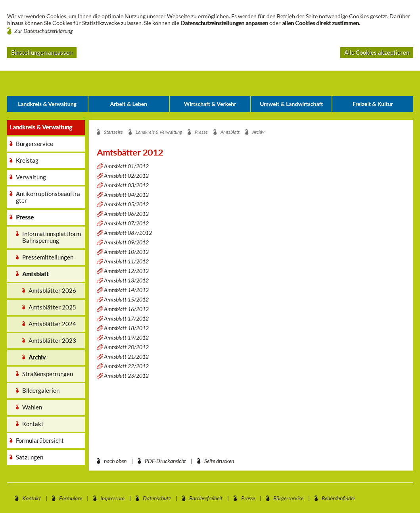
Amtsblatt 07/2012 (126, 223)
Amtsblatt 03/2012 (126, 185)
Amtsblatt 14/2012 (126, 290)
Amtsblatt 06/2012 (126, 214)
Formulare (71, 498)
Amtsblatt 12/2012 (126, 271)
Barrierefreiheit (206, 498)
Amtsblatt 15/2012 (126, 299)
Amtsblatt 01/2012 (126, 166)
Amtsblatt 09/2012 (126, 242)
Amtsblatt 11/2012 (126, 261)
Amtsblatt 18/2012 (126, 328)
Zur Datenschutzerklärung (44, 31)
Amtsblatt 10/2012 (126, 252)
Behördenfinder (338, 498)
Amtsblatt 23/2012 (126, 376)
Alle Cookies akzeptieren (377, 52)
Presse (248, 498)
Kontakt (32, 498)
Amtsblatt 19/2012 (126, 337)
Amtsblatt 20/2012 (126, 347)
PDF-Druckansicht (165, 461)
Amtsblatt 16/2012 (126, 309)
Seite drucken (219, 461)
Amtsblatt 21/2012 (126, 356)
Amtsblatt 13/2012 (126, 280)
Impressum (112, 498)
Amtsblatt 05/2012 (126, 204)
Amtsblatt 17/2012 (126, 318)
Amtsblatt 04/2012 (126, 195)
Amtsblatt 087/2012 (128, 233)
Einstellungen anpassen (42, 52)
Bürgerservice (288, 498)
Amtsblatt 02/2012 (126, 176)
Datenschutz (157, 498)
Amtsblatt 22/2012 (126, 366)
